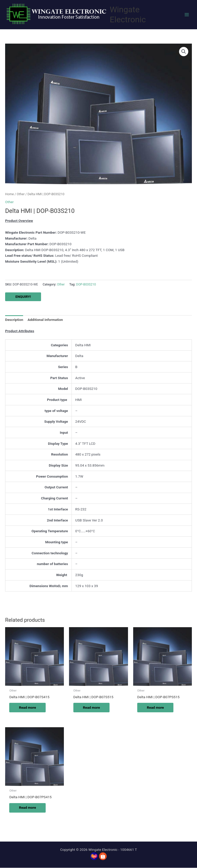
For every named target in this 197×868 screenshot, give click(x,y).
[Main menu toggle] (187, 14)
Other (21, 194)
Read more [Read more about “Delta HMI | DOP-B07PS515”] (156, 707)
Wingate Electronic (128, 14)
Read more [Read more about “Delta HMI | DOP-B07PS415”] (28, 808)
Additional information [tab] (45, 320)
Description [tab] (14, 320)
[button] (184, 52)
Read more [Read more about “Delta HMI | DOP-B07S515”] (92, 707)
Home (9, 194)
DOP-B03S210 (86, 284)
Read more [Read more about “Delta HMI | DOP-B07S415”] (28, 707)
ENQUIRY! (23, 297)
